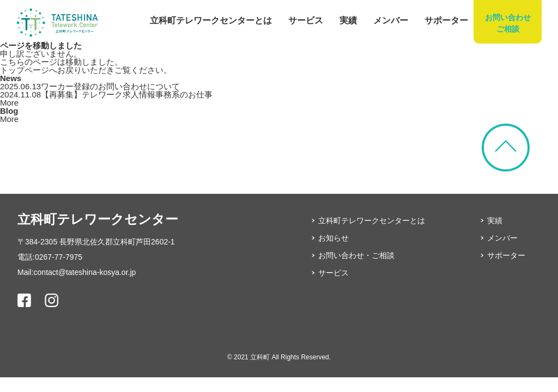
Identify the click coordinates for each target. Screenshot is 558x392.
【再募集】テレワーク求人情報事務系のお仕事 (106, 94)
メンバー (391, 20)
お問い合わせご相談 (508, 23)
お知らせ (333, 238)
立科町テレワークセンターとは (211, 20)
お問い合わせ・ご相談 (356, 255)
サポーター (446, 20)
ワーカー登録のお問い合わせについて (90, 86)
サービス (306, 20)
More (9, 103)
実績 (348, 20)
